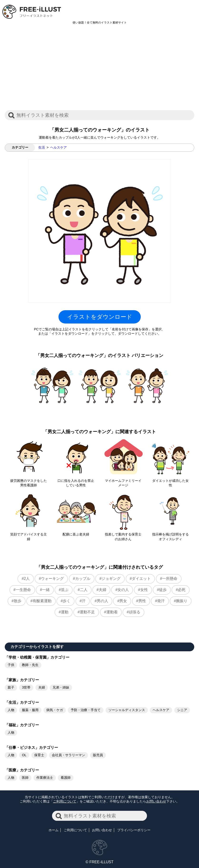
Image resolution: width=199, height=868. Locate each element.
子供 (11, 665)
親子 (11, 687)
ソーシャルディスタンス (127, 710)
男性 (142, 601)
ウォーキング (52, 579)
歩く (67, 601)
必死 (182, 590)
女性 (144, 590)
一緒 (46, 590)
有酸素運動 (42, 601)
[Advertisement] (99, 70)
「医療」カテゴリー (22, 770)
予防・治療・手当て (86, 710)
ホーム (53, 830)
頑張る (135, 612)
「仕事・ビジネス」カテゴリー (31, 748)
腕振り (182, 601)
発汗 (161, 601)
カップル (83, 579)
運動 (65, 612)
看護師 (66, 778)
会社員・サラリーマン (68, 755)
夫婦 (102, 590)
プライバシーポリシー (134, 830)
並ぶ (65, 590)
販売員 (98, 755)
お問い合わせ (156, 801)
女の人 (123, 590)
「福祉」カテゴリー (22, 725)
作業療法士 (45, 778)
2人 (27, 579)
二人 (84, 590)
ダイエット (141, 579)
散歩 (18, 601)
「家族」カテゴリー (22, 680)
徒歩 (163, 590)
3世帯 (26, 687)
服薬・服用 (30, 710)
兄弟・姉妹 (61, 687)
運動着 (112, 612)
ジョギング (111, 579)
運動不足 (87, 612)
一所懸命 (170, 579)
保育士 (39, 755)
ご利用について (65, 801)
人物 (11, 710)
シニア (182, 710)
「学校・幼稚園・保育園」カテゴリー (37, 657)
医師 (25, 778)
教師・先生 (30, 665)
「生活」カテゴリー (22, 702)
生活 (42, 147)
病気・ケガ (55, 710)
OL (24, 755)
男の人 (102, 601)
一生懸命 (23, 590)
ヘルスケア (58, 147)
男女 (123, 601)
